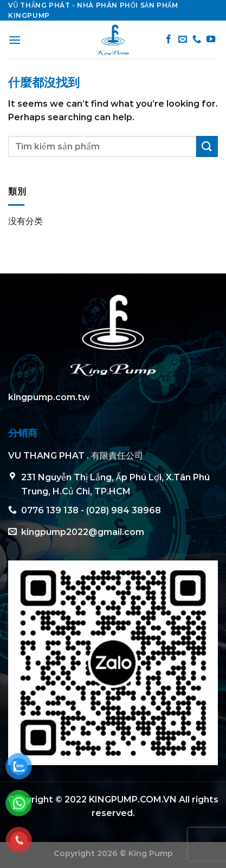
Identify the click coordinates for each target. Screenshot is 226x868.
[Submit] (207, 146)
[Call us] (197, 40)
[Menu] (15, 40)
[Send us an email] (183, 40)
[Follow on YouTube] (211, 40)
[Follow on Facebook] (169, 40)
